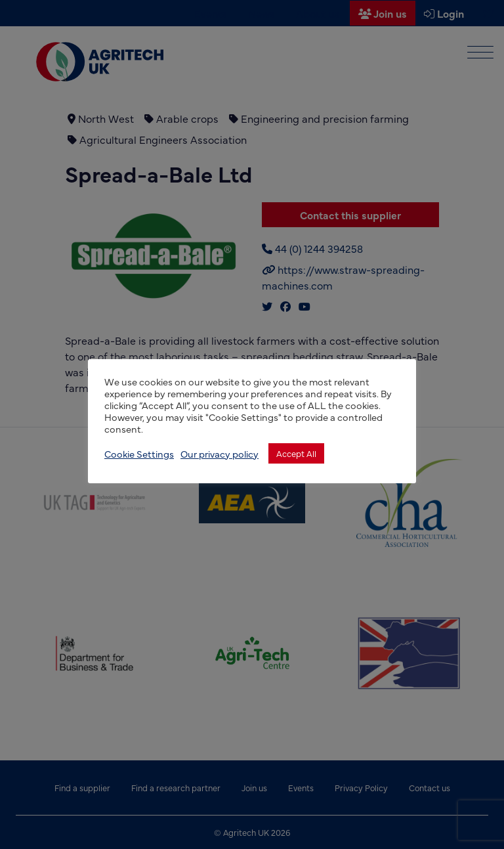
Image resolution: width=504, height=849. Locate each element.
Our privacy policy (220, 454)
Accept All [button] (296, 453)
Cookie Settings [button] (139, 454)
